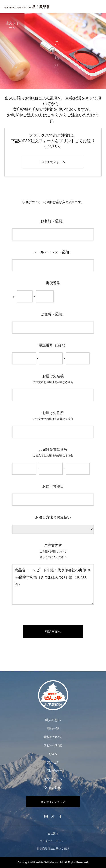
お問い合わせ (53, 771)
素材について (53, 737)
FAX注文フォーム (53, 162)
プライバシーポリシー (53, 841)
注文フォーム (53, 779)
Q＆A (53, 754)
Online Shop (53, 788)
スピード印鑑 (53, 745)
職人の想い (53, 720)
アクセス (53, 762)
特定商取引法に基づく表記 (53, 849)
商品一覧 (53, 728)
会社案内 (53, 834)
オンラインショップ (53, 802)
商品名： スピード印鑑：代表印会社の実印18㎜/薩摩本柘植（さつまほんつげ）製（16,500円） (53, 584)
